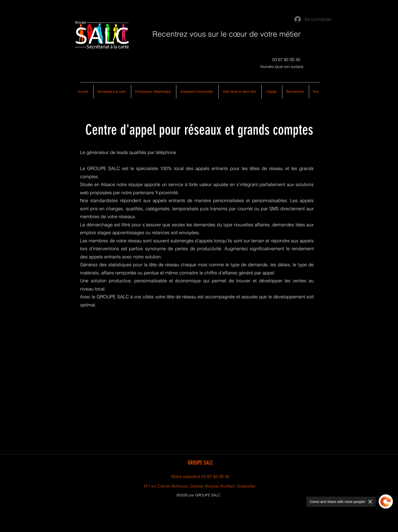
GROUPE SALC (200, 463)
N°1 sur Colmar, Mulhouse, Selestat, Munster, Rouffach (190, 486)
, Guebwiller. (246, 486)
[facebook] (195, 501)
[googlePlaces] (203, 501)
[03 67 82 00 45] (286, 59)
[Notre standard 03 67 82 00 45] (200, 476)
